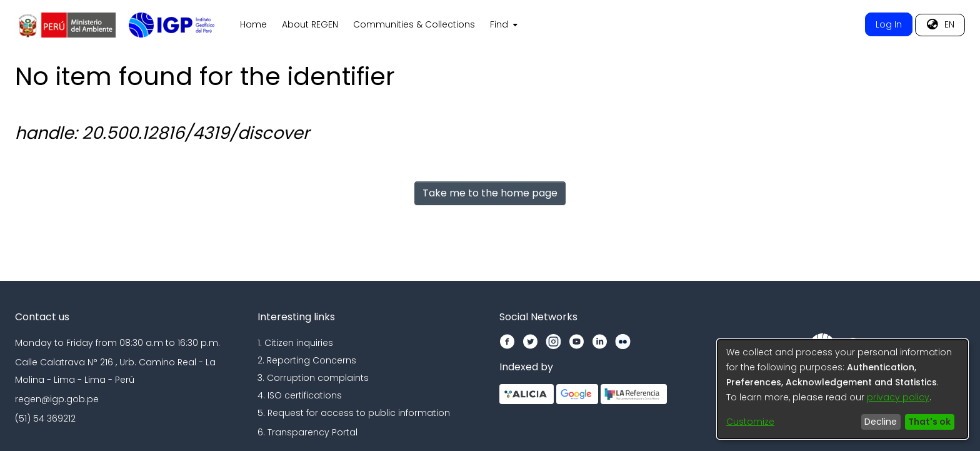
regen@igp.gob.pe (57, 399)
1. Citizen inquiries (295, 343)
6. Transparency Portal (307, 432)
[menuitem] (502, 25)
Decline (881, 422)
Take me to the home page (490, 193)
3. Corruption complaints (313, 378)
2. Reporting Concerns (307, 360)
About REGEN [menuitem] (310, 24)
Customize (750, 422)
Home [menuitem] (253, 24)
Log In (889, 24)
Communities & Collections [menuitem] (414, 24)
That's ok (929, 422)
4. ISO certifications (300, 395)
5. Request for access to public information (354, 413)
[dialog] (842, 389)
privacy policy (898, 397)
